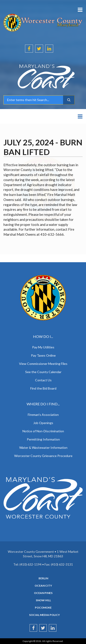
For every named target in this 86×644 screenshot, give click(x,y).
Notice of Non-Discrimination (43, 431)
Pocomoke (43, 608)
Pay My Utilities (43, 347)
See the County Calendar (43, 372)
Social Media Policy (44, 615)
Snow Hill (43, 600)
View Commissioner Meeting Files (43, 364)
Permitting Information (43, 439)
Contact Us (43, 380)
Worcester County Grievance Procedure (43, 456)
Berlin (43, 578)
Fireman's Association (43, 415)
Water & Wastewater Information (43, 448)
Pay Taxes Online (43, 355)
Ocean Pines (43, 593)
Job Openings (43, 423)
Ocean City (43, 586)
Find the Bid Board (43, 388)
